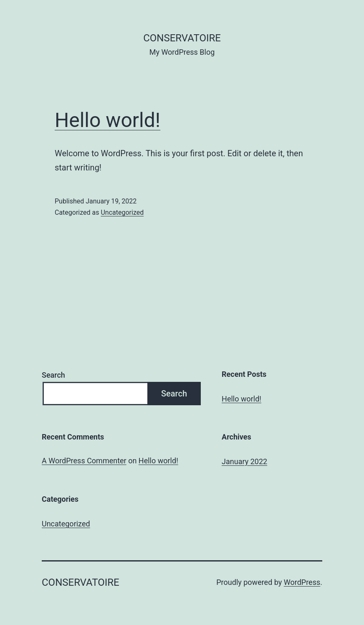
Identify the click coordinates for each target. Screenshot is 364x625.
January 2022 (244, 461)
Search (53, 375)
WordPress (302, 582)
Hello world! (107, 120)
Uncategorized (122, 212)
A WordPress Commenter (84, 461)
